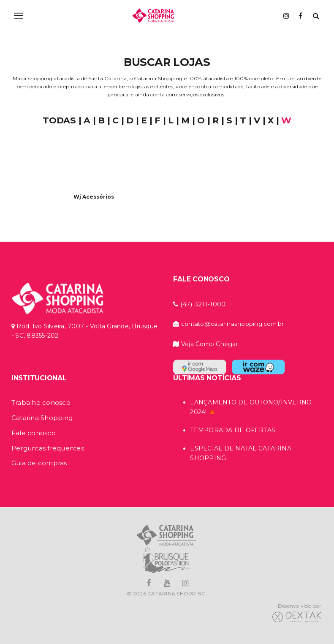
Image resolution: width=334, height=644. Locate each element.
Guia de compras (39, 463)
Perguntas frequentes (48, 448)
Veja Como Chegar (206, 344)
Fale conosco (34, 433)
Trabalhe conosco (41, 402)
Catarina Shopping (42, 418)
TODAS (59, 120)
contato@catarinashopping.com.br (228, 324)
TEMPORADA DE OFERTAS (233, 430)
